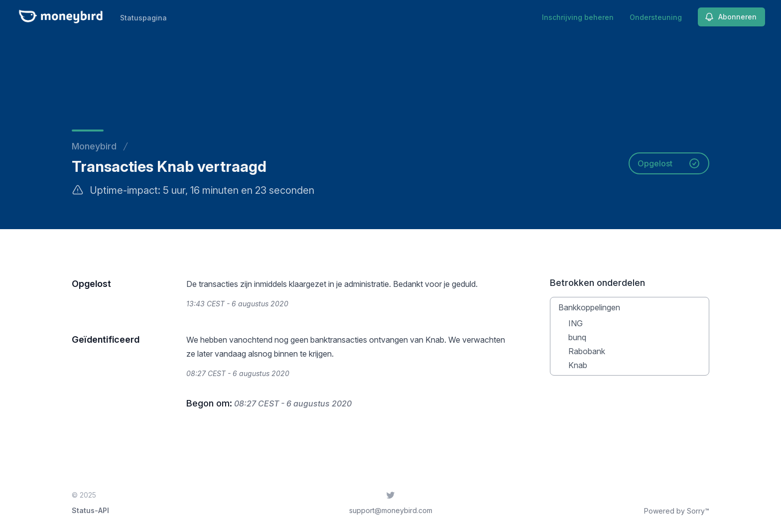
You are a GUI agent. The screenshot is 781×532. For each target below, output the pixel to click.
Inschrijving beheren (578, 17)
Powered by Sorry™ (677, 511)
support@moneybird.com (391, 510)
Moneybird (94, 146)
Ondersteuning (656, 17)
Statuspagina (143, 18)
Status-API (90, 510)
